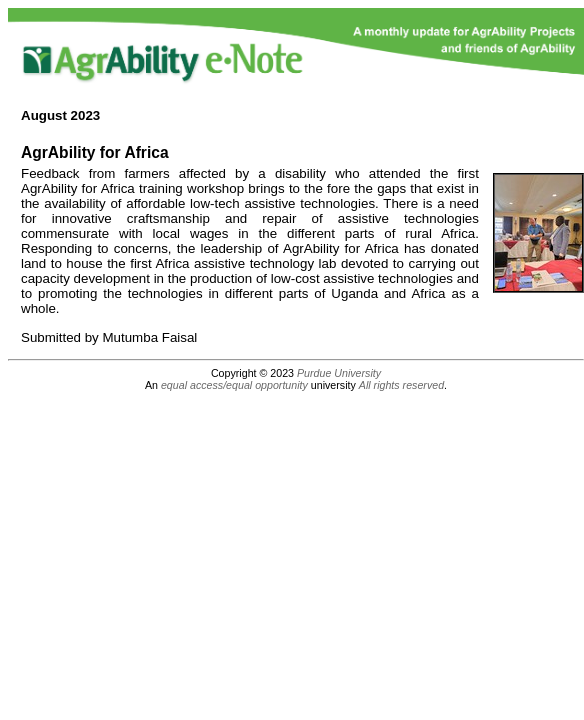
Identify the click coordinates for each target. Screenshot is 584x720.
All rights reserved (401, 385)
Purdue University (339, 373)
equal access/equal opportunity (234, 385)
